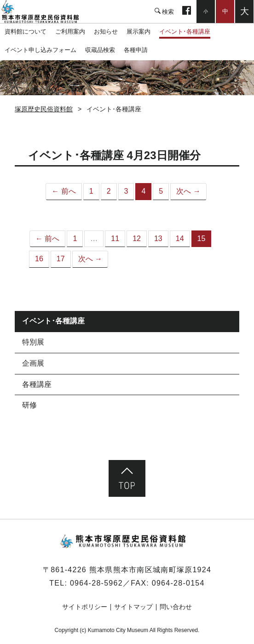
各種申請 (136, 50)
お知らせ (106, 32)
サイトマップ (133, 607)
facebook (187, 11)
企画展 (33, 363)
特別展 (33, 342)
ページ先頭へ (127, 478)
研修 (29, 405)
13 (158, 239)
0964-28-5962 (96, 583)
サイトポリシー (85, 607)
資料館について (26, 32)
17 (61, 259)
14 (180, 239)
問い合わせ (176, 607)
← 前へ (63, 191)
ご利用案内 (70, 32)
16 (39, 259)
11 (115, 239)
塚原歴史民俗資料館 (46, 11)
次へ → (188, 191)
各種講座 (37, 384)
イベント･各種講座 (185, 32)
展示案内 (139, 32)
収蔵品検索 (100, 50)
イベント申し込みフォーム (40, 50)
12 (137, 239)
